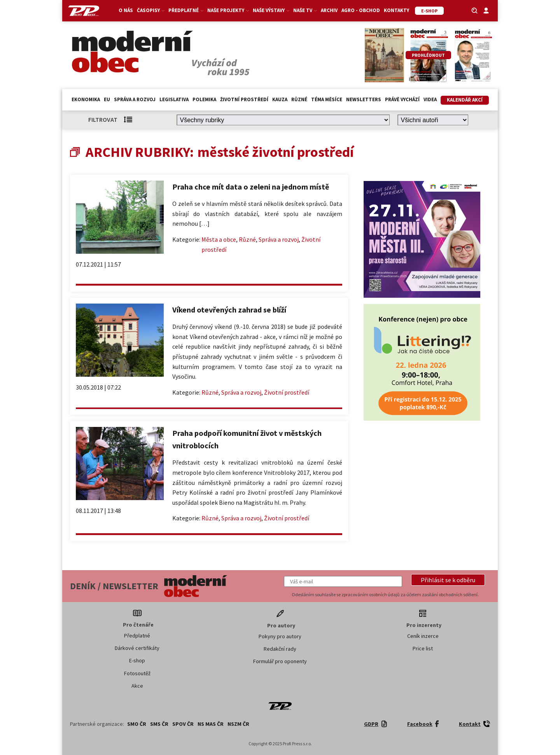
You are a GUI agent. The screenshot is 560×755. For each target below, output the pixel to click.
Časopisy (151, 10)
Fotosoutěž (137, 673)
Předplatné (186, 10)
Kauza (280, 99)
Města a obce (219, 239)
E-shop (137, 660)
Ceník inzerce (423, 636)
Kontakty (396, 10)
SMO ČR (137, 724)
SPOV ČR (183, 724)
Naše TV (305, 10)
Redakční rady (280, 649)
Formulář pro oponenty (280, 661)
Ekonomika (86, 99)
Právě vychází (402, 99)
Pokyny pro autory (280, 636)
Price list (423, 648)
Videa (430, 99)
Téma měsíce (327, 99)
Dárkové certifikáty (137, 648)
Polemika (204, 99)
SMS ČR (159, 724)
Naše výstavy (271, 10)
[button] (448, 580)
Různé (299, 99)
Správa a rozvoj (135, 99)
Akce (137, 686)
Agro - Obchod (361, 10)
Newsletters (364, 99)
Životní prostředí (244, 99)
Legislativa (174, 99)
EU (107, 99)
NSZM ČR (238, 724)
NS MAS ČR (211, 724)
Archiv (329, 10)
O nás (126, 10)
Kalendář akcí (465, 100)
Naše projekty (228, 10)
